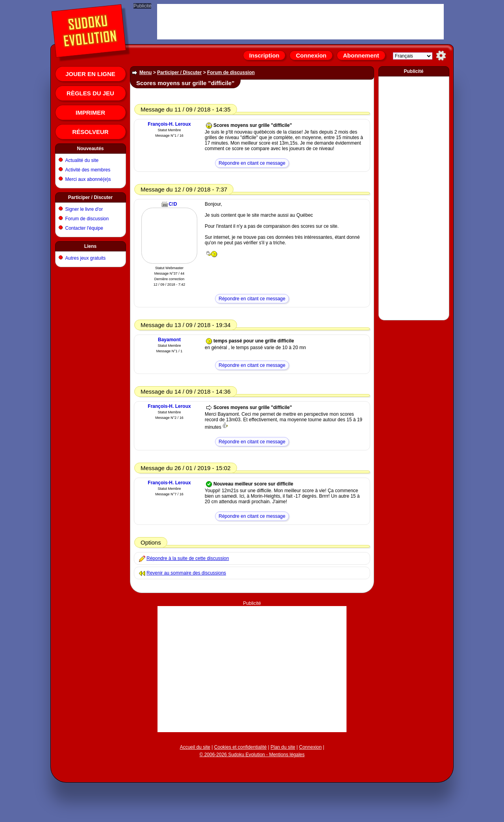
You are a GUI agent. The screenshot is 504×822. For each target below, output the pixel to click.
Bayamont (169, 340)
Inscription (264, 55)
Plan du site (283, 747)
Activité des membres (88, 170)
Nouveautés (90, 149)
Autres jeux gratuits (86, 258)
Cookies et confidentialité (240, 747)
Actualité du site (82, 160)
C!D (173, 204)
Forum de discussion (87, 219)
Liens (90, 246)
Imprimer (90, 113)
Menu (145, 73)
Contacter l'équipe (84, 228)
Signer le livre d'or (84, 209)
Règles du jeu (90, 93)
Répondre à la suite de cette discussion (188, 558)
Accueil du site (195, 747)
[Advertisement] (252, 669)
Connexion (311, 55)
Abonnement (361, 55)
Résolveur (90, 132)
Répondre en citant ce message (252, 163)
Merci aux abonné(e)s (88, 179)
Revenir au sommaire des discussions (186, 573)
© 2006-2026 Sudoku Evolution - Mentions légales (252, 755)
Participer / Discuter (90, 197)
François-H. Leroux (169, 124)
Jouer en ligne (90, 74)
